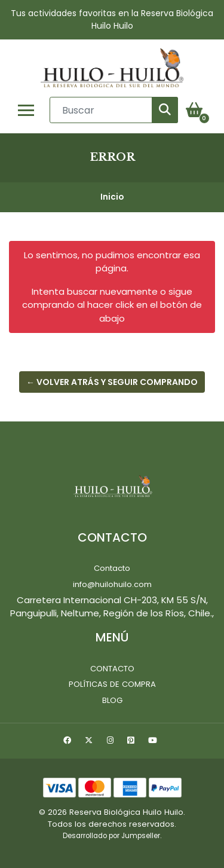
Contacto (112, 568)
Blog (112, 700)
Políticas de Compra (112, 684)
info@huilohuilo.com (112, 584)
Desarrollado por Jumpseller (111, 836)
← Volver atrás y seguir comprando (112, 382)
